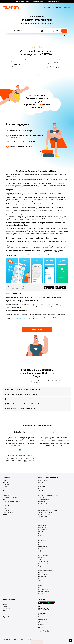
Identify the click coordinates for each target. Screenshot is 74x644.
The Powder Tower (43, 562)
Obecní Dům (42, 502)
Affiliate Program (7, 495)
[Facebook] (39, 631)
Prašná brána (42, 536)
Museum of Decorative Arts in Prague (48, 510)
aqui (39, 298)
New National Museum (44, 514)
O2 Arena (41, 581)
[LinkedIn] (48, 631)
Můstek (40, 587)
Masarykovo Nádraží (44, 592)
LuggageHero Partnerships (12, 497)
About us (5, 482)
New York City (7, 608)
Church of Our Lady (43, 506)
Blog (4, 489)
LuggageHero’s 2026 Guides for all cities (13, 508)
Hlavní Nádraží (42, 594)
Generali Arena (42, 577)
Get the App (66, 7)
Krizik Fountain (42, 508)
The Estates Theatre (43, 519)
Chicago (5, 604)
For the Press (6, 504)
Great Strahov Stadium (44, 521)
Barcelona (6, 602)
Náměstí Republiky (43, 589)
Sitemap (5, 514)
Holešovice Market (43, 529)
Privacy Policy (7, 510)
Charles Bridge (42, 542)
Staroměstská (42, 583)
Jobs (6, 487)
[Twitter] (41, 631)
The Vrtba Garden (43, 517)
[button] (71, 641)
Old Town (41, 572)
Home (5, 480)
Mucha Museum (42, 525)
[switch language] (44, 7)
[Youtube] (46, 631)
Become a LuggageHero (54, 7)
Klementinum (42, 568)
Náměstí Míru (42, 482)
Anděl (40, 559)
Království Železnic (43, 480)
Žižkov (40, 484)
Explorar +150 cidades (9, 617)
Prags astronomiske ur (44, 564)
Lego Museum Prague (44, 504)
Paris (4, 610)
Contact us (41, 628)
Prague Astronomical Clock (45, 570)
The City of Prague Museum (45, 512)
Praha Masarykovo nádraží (45, 493)
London (5, 606)
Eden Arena (41, 579)
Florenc (40, 585)
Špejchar (41, 551)
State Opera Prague (43, 499)
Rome (5, 613)
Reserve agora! (37, 329)
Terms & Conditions (8, 512)
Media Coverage (9, 506)
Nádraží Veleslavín (43, 555)
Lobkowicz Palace (43, 523)
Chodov (40, 544)
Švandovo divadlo (43, 489)
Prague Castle (42, 487)
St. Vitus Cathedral (43, 540)
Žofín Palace (41, 497)
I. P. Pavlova (41, 549)
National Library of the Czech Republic (48, 495)
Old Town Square (43, 574)
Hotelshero (6, 493)
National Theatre (43, 527)
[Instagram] (43, 631)
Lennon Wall (41, 538)
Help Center (6, 499)
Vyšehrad (41, 534)
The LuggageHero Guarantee (12, 502)
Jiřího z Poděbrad (43, 491)
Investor (7, 484)
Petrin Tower (42, 532)
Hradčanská (41, 553)
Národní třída (42, 557)
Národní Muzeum (43, 547)
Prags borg (41, 566)
